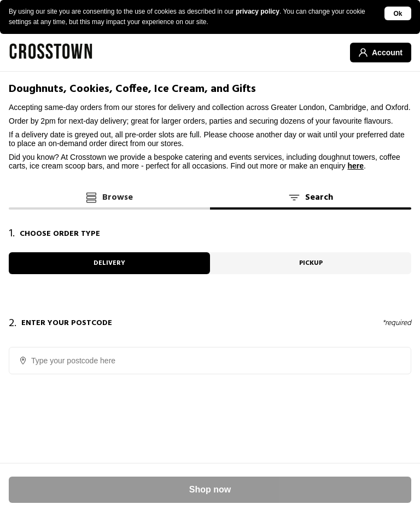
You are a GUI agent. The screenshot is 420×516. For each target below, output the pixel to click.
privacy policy (258, 11)
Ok (398, 14)
